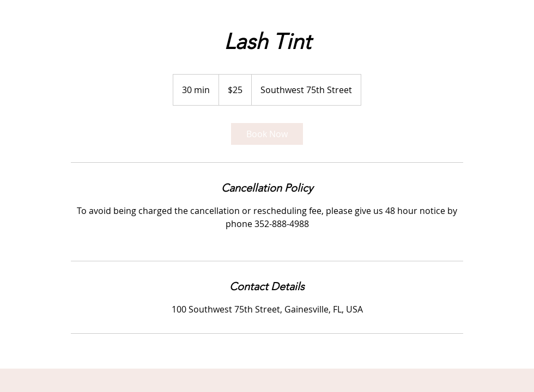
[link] (267, 134)
